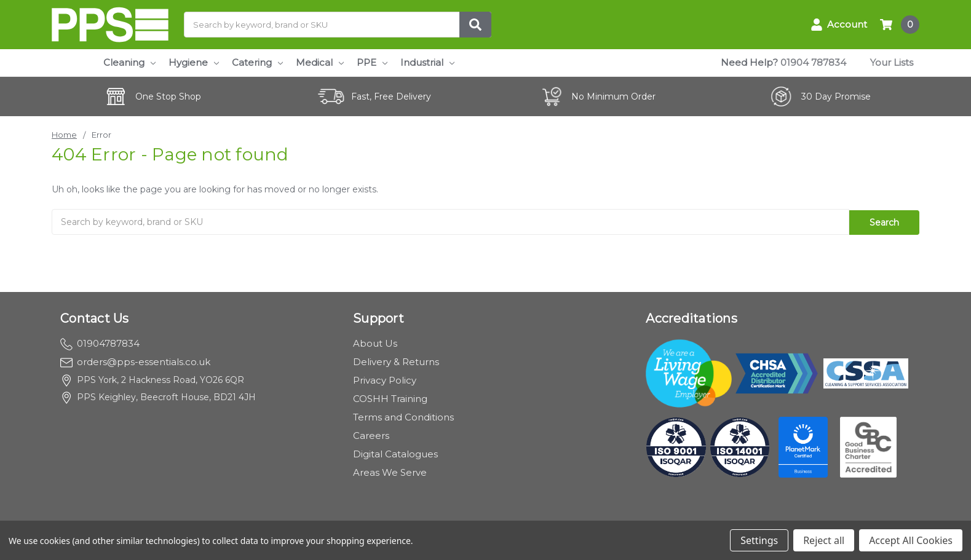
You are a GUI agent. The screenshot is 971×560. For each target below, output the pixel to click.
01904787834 (100, 342)
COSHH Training (390, 397)
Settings (759, 540)
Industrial (427, 62)
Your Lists (892, 62)
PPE (372, 62)
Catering (257, 62)
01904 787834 (813, 62)
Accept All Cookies (911, 540)
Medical (320, 62)
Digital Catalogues (395, 453)
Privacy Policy (385, 379)
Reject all (824, 540)
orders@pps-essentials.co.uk (135, 361)
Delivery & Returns (396, 361)
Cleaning (129, 62)
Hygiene (194, 62)
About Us (375, 342)
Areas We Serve (390, 471)
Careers (371, 434)
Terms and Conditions (403, 416)
